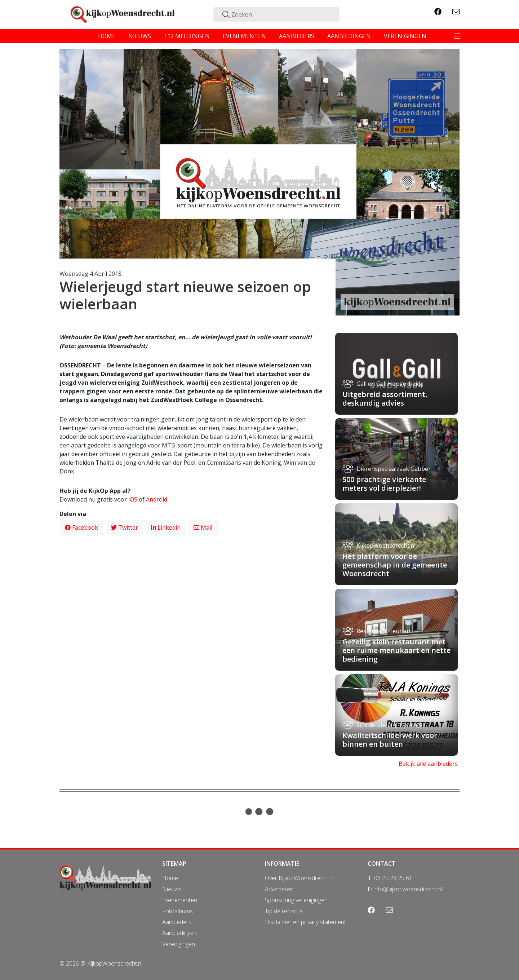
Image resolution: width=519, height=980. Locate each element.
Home (170, 878)
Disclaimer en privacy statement (305, 922)
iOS (133, 499)
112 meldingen (187, 36)
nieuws (140, 36)
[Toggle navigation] (457, 36)
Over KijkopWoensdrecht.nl (299, 878)
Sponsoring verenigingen (296, 900)
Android (157, 499)
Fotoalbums (178, 911)
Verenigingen (179, 944)
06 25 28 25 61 (393, 878)
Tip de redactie (284, 911)
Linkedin (166, 527)
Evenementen (180, 900)
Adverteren (279, 889)
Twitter (125, 527)
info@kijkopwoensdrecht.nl (408, 889)
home (107, 36)
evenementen (244, 36)
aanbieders (297, 36)
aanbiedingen (349, 36)
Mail (203, 527)
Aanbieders (177, 922)
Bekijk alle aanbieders (428, 764)
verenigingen (405, 36)
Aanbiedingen (179, 933)
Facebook (81, 527)
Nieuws (172, 889)
